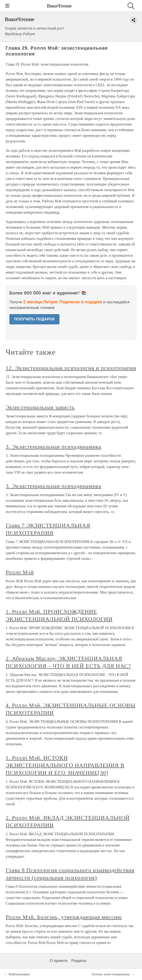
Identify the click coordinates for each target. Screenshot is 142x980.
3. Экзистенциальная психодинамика (53, 447)
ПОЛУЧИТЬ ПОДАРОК (34, 319)
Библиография (19, 974)
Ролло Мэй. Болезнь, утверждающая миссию (64, 917)
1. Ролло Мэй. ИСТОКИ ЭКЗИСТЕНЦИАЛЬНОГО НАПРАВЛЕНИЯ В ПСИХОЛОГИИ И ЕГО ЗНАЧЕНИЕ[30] (65, 765)
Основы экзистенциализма (111, 974)
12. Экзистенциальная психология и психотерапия (71, 368)
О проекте (59, 961)
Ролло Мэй (20, 572)
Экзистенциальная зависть (40, 407)
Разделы (79, 961)
